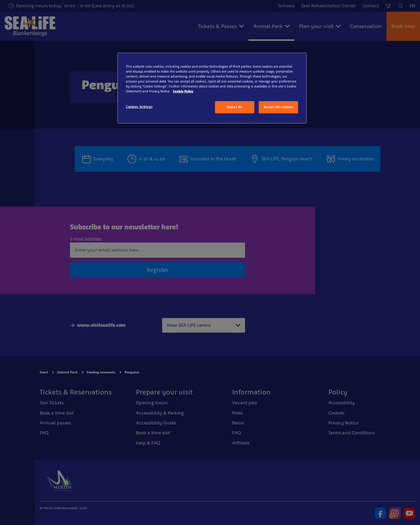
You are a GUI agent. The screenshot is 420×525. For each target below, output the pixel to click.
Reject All (235, 107)
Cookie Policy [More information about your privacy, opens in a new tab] (183, 91)
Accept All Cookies (278, 107)
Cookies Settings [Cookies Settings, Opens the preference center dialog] (139, 107)
